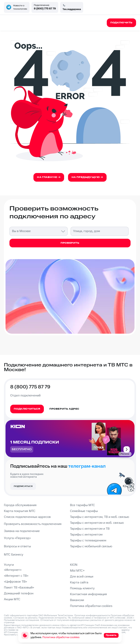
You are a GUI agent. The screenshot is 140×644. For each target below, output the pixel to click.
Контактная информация (88, 594)
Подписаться (23, 486)
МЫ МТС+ (77, 571)
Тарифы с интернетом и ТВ (90, 529)
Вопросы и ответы (17, 546)
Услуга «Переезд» (17, 538)
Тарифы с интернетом (86, 535)
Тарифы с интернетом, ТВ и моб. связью (99, 517)
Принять (111, 635)
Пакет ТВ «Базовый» (19, 588)
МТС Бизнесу (14, 555)
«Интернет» (13, 570)
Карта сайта (79, 583)
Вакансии (77, 600)
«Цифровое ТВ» (15, 582)
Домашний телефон (19, 593)
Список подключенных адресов (27, 517)
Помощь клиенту (82, 588)
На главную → (49, 177)
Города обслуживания (20, 505)
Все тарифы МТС (82, 505)
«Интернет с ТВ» (16, 576)
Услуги (9, 565)
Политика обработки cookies (91, 606)
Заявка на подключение (22, 531)
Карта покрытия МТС (20, 511)
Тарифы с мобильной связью (91, 546)
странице (9, 623)
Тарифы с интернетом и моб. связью (97, 523)
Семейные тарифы (84, 511)
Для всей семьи (82, 577)
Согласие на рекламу (25, 618)
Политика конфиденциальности (92, 615)
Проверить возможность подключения (33, 524)
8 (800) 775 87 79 (45, 9)
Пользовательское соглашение (22, 620)
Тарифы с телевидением (88, 541)
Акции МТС (12, 599)
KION (74, 565)
